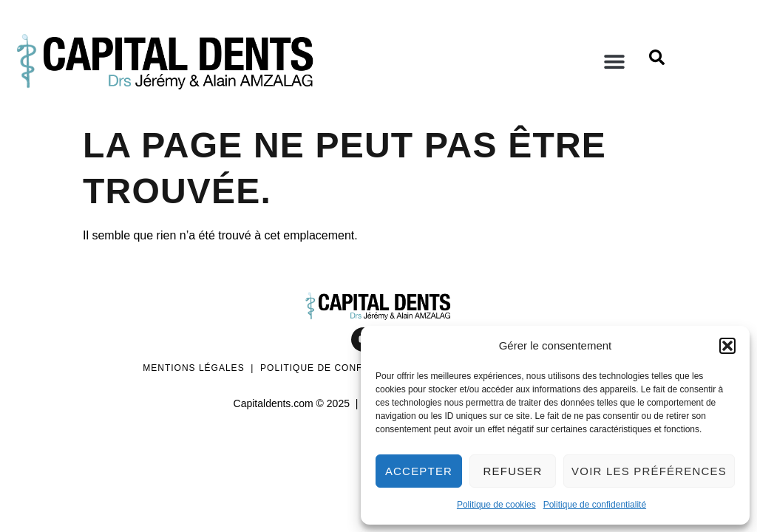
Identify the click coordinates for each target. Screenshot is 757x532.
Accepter (419, 471)
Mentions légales (193, 368)
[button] (727, 346)
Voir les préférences (649, 471)
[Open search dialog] (656, 61)
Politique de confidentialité (595, 505)
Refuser (513, 471)
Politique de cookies (496, 505)
